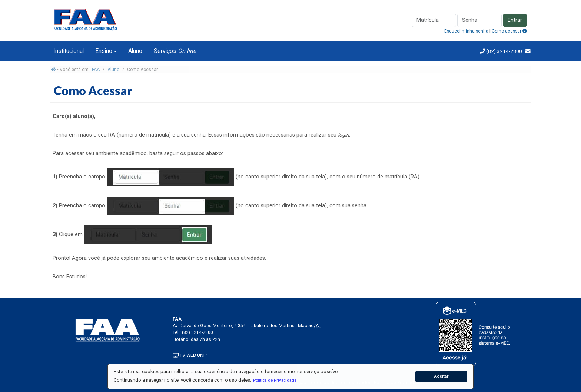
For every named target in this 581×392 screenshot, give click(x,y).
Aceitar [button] (441, 376)
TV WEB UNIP (190, 355)
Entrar (515, 20)
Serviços (175, 51)
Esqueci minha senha (466, 31)
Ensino (104, 51)
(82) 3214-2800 (504, 51)
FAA (96, 70)
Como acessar (509, 31)
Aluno (135, 51)
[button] (275, 380)
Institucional (69, 51)
